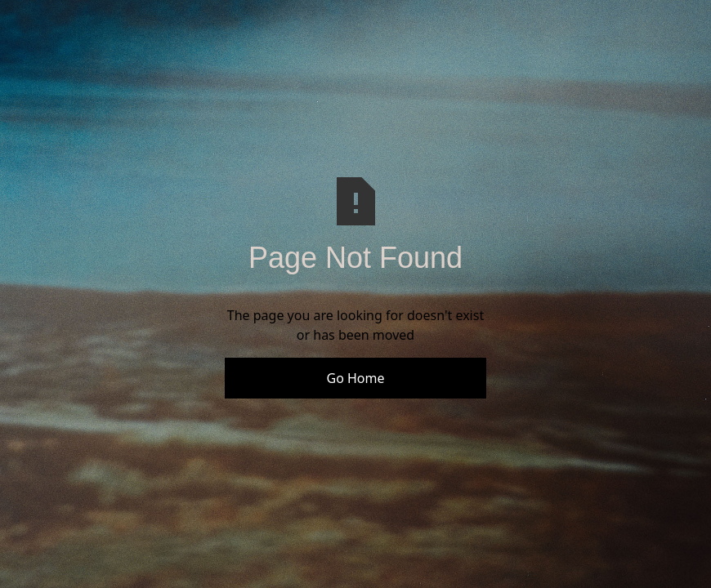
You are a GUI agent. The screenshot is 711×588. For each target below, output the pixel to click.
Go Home (355, 378)
